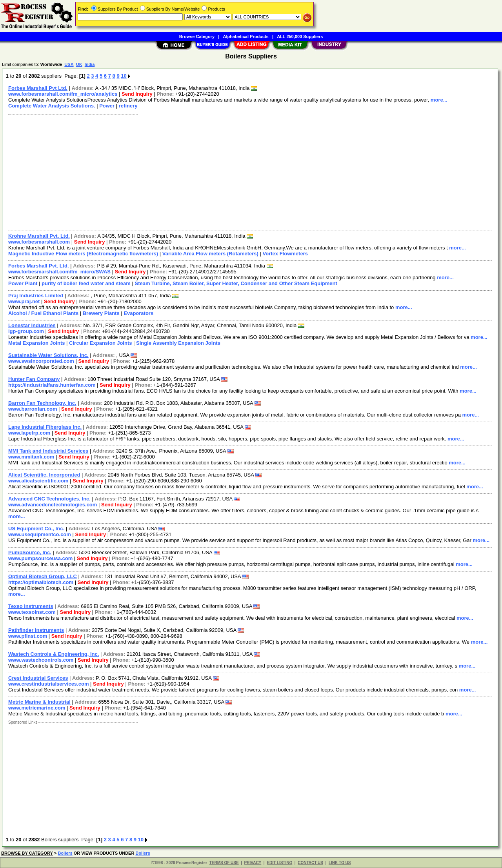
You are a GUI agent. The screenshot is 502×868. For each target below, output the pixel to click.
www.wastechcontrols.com (41, 660)
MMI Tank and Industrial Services (48, 451)
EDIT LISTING (279, 863)
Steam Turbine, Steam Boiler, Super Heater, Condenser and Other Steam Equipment (236, 283)
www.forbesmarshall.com (39, 242)
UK (79, 64)
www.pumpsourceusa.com (40, 558)
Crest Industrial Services (38, 678)
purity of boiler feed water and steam (86, 283)
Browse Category (197, 36)
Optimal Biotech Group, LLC (43, 576)
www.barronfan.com (33, 409)
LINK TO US (340, 863)
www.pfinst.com (28, 636)
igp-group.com (26, 331)
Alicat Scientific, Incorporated (44, 475)
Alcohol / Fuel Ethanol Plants (43, 313)
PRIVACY (253, 863)
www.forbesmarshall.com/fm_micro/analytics (63, 94)
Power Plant (23, 283)
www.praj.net (24, 301)
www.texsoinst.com (32, 612)
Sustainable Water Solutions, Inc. (48, 355)
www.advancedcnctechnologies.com (53, 505)
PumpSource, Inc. (30, 552)
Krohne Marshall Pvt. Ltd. (39, 236)
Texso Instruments (31, 606)
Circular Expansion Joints (100, 343)
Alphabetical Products (246, 36)
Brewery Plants (101, 313)
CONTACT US (310, 863)
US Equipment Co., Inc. (36, 529)
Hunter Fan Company (34, 379)
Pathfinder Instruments (36, 630)
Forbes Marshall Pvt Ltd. (38, 88)
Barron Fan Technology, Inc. (42, 403)
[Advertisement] (240, 172)
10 (124, 76)
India (90, 64)
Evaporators (138, 313)
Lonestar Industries (32, 325)
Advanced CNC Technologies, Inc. (49, 499)
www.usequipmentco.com (40, 534)
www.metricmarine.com (37, 708)
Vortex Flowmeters (285, 254)
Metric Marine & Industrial (39, 702)
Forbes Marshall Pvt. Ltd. (39, 266)
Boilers (65, 853)
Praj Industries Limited (36, 296)
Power (107, 106)
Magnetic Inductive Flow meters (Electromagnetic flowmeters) (83, 254)
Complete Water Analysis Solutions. (52, 106)
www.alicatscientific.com (38, 481)
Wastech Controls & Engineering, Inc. (54, 654)
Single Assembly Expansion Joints (178, 343)
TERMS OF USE (224, 863)
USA (69, 64)
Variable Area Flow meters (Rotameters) (210, 254)
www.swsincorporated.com (41, 361)
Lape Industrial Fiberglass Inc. (45, 427)
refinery (128, 106)
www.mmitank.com (31, 457)
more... (439, 100)
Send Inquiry (137, 94)
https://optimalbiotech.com (41, 582)
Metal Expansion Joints (36, 343)
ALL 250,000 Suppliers (300, 36)
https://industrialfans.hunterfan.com (52, 385)
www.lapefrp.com (29, 433)
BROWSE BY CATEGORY (27, 853)
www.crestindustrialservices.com (48, 684)
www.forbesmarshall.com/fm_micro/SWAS (59, 272)
